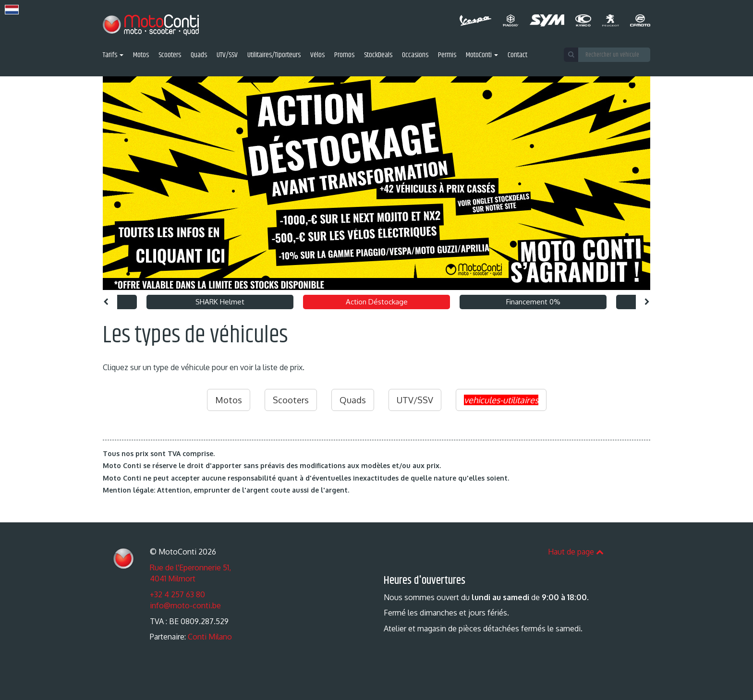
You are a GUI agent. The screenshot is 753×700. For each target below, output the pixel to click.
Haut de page (576, 552)
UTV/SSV (227, 55)
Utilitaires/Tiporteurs (274, 55)
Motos (141, 55)
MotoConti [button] (482, 55)
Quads (199, 55)
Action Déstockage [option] (377, 302)
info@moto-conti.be (185, 605)
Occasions (415, 55)
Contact (517, 55)
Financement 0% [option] (533, 302)
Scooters (170, 55)
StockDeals (378, 55)
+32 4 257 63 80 (177, 594)
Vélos (317, 55)
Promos (344, 55)
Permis (447, 55)
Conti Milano (210, 637)
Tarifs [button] (113, 55)
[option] (376, 183)
